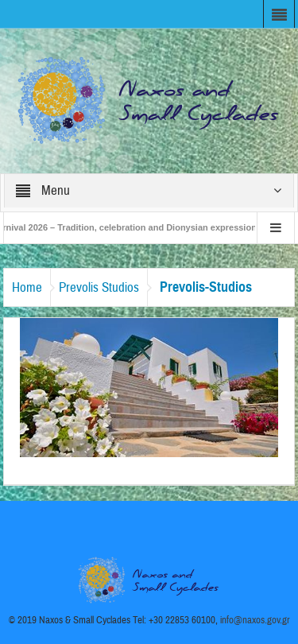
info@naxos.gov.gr (255, 620)
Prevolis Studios (99, 287)
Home (27, 287)
